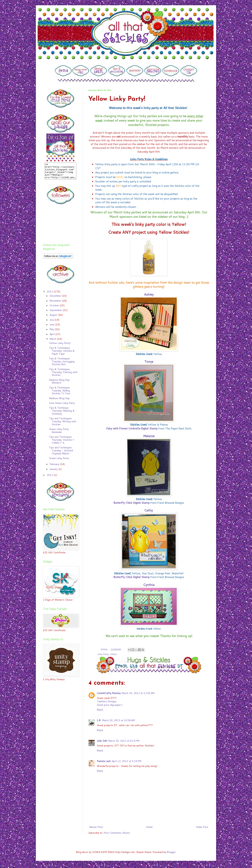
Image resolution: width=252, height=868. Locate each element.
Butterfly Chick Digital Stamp (132, 503)
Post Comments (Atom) (117, 833)
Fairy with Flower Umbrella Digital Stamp (132, 428)
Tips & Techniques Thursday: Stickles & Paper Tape (62, 354)
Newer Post (96, 827)
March (53, 342)
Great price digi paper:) (110, 705)
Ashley (149, 294)
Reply (100, 710)
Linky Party (103, 654)
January (54, 472)
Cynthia (149, 585)
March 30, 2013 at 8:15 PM (124, 741)
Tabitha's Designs (107, 701)
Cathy (148, 510)
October (55, 309)
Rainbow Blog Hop (59, 401)
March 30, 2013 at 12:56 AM (138, 693)
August (54, 318)
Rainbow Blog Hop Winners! (59, 385)
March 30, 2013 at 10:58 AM (118, 720)
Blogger (171, 852)
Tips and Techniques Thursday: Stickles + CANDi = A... (62, 443)
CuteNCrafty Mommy (109, 693)
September (56, 313)
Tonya (149, 361)
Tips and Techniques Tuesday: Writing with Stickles (63, 425)
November (56, 304)
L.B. (99, 720)
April (52, 337)
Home (149, 827)
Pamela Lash (104, 761)
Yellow (113, 654)
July (52, 323)
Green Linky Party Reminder (59, 434)
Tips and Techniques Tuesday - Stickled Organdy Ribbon (61, 454)
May (52, 332)
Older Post (202, 827)
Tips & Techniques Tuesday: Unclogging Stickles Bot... (62, 365)
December (56, 299)
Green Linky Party (59, 461)
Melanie (149, 436)
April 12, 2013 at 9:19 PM (126, 761)
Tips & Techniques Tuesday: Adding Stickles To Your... (60, 394)
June (52, 328)
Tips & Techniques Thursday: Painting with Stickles (63, 375)
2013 (50, 295)
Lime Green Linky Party (62, 406)
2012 (50, 478)
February (55, 467)
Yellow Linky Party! (60, 346)
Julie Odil (102, 741)
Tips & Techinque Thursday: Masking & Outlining (62, 414)
